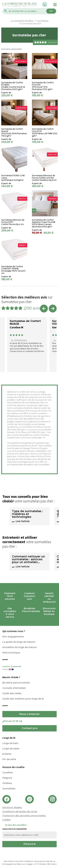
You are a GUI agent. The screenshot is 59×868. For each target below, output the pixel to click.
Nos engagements (13, 637)
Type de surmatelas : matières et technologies (27, 514)
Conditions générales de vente (20, 812)
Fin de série (9, 759)
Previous (44, 309)
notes (52, 864)
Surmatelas (9, 789)
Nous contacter (30, 714)
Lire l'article (23, 521)
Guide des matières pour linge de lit (23, 699)
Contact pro (30, 728)
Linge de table (11, 749)
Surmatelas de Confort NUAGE (25, 322)
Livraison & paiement (29, 668)
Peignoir (7, 778)
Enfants (7, 754)
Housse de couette (13, 767)
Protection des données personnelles (24, 816)
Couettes (8, 772)
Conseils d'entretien (14, 688)
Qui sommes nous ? (14, 631)
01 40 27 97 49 (12, 721)
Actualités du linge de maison (20, 647)
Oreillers (7, 783)
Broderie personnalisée (16, 683)
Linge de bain (10, 743)
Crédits (6, 820)
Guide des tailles (12, 693)
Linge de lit (9, 738)
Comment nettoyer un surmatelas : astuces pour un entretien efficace (28, 559)
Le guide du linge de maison (19, 642)
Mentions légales (12, 807)
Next (53, 309)
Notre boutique (11, 653)
